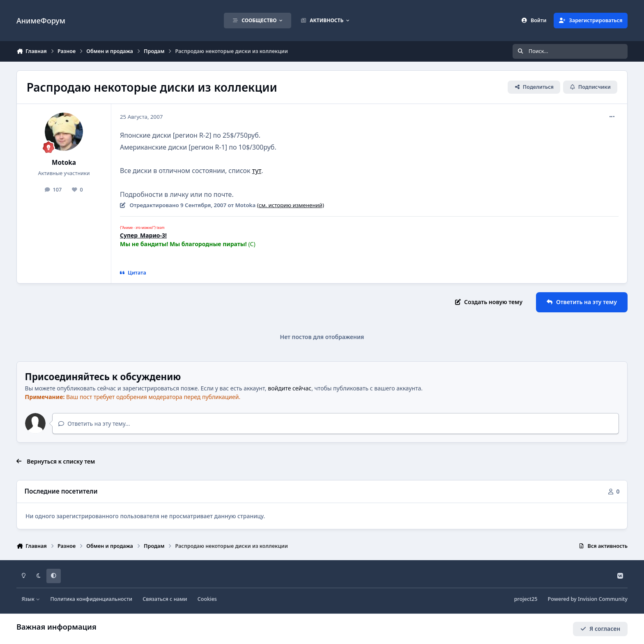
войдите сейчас (290, 388)
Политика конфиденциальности (91, 599)
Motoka (64, 163)
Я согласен (600, 629)
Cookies (207, 599)
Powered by (588, 599)
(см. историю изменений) (291, 205)
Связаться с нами (165, 599)
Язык (31, 599)
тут (257, 171)
